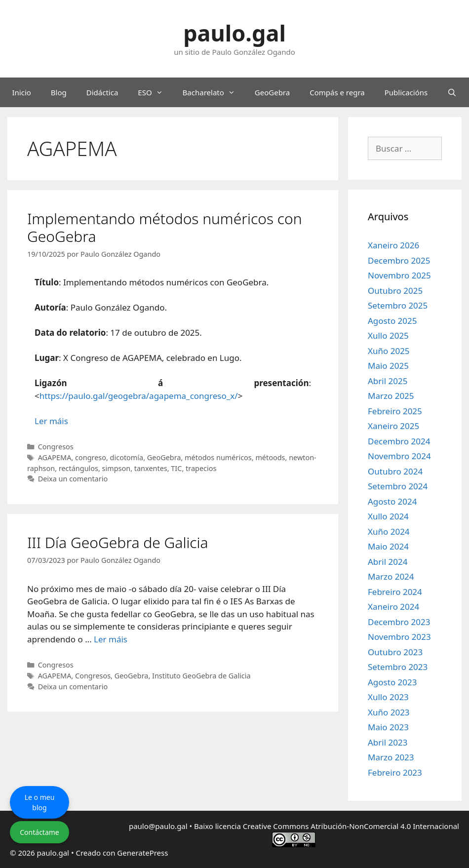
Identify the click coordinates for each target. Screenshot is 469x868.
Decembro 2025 (399, 260)
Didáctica (102, 92)
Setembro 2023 (398, 667)
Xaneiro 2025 (393, 426)
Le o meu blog (40, 802)
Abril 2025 (388, 381)
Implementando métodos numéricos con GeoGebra (165, 227)
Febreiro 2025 (395, 411)
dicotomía (127, 457)
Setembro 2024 (398, 486)
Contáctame (39, 832)
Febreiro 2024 (395, 592)
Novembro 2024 (399, 456)
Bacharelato (214, 92)
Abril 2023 (388, 742)
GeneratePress (142, 853)
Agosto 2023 (392, 682)
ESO (155, 92)
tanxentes (151, 468)
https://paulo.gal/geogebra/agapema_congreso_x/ (139, 396)
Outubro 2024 (395, 471)
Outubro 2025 (395, 291)
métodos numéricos (218, 457)
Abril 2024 (388, 562)
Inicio (21, 92)
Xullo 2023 (388, 697)
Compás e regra (337, 92)
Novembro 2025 (399, 275)
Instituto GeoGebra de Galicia (201, 676)
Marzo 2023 (391, 757)
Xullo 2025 (388, 335)
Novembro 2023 (399, 637)
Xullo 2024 (388, 516)
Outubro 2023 (395, 652)
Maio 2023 (388, 727)
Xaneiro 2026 (393, 245)
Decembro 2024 (399, 441)
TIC (176, 468)
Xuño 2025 (389, 351)
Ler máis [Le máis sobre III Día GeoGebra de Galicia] (111, 639)
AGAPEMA (55, 457)
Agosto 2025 (392, 321)
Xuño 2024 (389, 532)
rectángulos (78, 468)
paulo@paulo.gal (158, 826)
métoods (270, 457)
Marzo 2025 (391, 396)
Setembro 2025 (398, 305)
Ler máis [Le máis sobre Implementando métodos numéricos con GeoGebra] (51, 421)
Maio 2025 (388, 366)
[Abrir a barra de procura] (452, 92)
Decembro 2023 (399, 622)
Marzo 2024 (391, 576)
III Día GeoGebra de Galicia (118, 542)
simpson (117, 468)
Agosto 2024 (392, 501)
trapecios (201, 468)
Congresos (56, 447)
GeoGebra (272, 92)
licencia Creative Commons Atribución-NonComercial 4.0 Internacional (337, 826)
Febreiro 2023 (395, 772)
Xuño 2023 (389, 712)
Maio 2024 (388, 546)
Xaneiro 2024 (393, 607)
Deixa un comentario (73, 479)
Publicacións (406, 92)
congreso (91, 457)
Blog (59, 92)
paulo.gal (234, 33)
